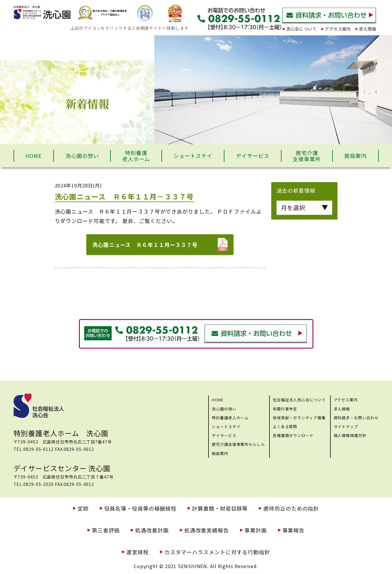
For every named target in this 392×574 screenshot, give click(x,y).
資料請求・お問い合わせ (356, 418)
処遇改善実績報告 (207, 530)
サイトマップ (346, 427)
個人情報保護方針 (350, 435)
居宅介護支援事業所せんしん (238, 444)
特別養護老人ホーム (136, 156)
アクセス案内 (346, 400)
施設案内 (355, 156)
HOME (34, 156)
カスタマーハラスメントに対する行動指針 (217, 552)
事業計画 (256, 530)
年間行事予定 (285, 409)
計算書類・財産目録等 (220, 508)
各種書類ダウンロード (293, 435)
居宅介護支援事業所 (307, 156)
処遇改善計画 (152, 530)
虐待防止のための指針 (291, 508)
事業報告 (294, 530)
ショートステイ (193, 156)
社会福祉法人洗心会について (299, 400)
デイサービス (253, 156)
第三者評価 (106, 530)
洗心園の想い (82, 156)
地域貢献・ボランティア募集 (299, 418)
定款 (83, 508)
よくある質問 (285, 427)
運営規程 (138, 552)
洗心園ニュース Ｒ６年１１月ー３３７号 (145, 245)
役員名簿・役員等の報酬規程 (140, 508)
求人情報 (342, 409)
